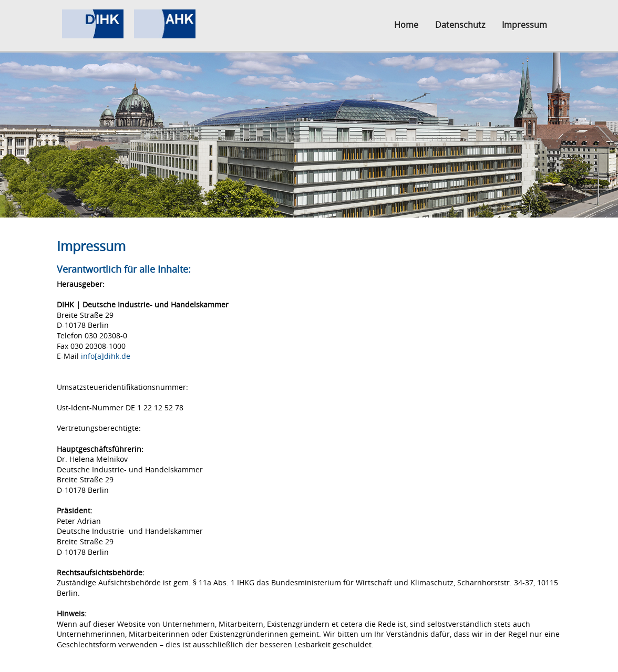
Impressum (524, 25)
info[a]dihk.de (106, 356)
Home (406, 25)
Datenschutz (460, 25)
